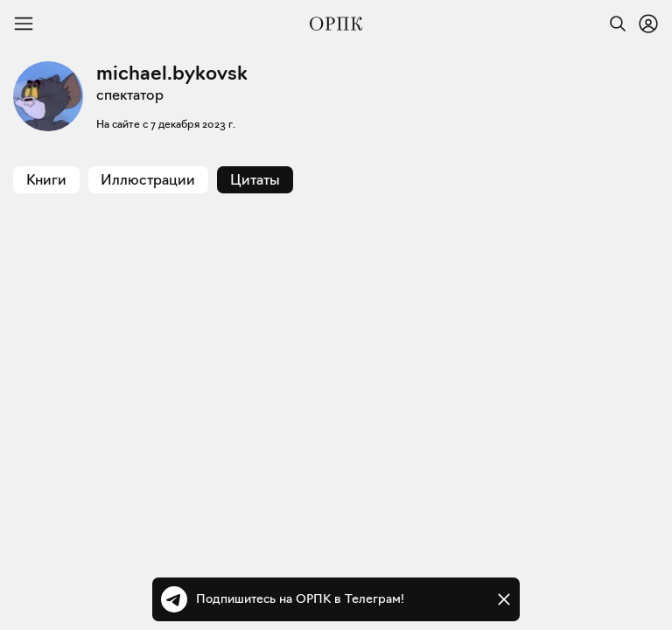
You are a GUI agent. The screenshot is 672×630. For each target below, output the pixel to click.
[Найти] (613, 24)
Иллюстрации (148, 180)
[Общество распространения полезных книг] (336, 24)
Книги (46, 180)
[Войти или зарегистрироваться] (648, 24)
